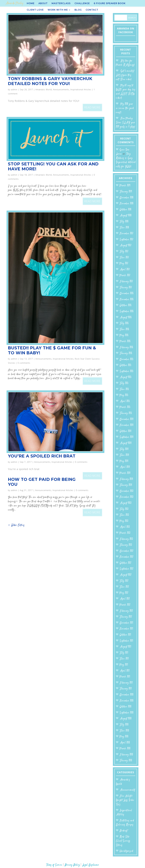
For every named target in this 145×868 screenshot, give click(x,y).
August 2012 (126, 575)
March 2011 (125, 677)
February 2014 (126, 479)
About (43, 4)
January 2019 (126, 192)
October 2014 (126, 431)
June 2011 (124, 659)
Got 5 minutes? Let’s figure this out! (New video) (125, 75)
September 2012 (126, 569)
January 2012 (126, 617)
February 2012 (126, 611)
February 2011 (126, 683)
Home (31, 4)
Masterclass (61, 4)
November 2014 (127, 425)
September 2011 (126, 641)
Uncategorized (126, 851)
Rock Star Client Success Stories (123, 841)
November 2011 (126, 629)
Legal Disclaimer (91, 865)
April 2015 (125, 401)
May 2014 (124, 461)
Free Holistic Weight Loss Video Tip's (125, 800)
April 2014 (125, 467)
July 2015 (124, 383)
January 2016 (126, 353)
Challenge (82, 4)
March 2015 (125, 407)
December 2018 (126, 198)
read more (92, 107)
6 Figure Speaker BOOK (110, 4)
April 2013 (125, 527)
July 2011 (124, 653)
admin (14, 90)
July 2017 (124, 252)
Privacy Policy (72, 865)
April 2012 (125, 599)
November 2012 (126, 557)
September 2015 (126, 371)
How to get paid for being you (42, 482)
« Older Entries (16, 525)
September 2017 (126, 240)
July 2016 (124, 323)
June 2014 (124, 455)
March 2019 (125, 186)
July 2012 (124, 581)
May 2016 (124, 335)
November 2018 (126, 204)
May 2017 (124, 264)
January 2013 (126, 545)
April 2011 (125, 671)
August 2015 (126, 377)
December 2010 (127, 695)
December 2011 (126, 623)
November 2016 (127, 300)
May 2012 (124, 593)
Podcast (124, 831)
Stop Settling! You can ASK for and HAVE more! (53, 166)
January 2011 (126, 689)
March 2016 (125, 341)
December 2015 (126, 359)
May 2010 (124, 737)
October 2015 (125, 365)
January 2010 (126, 761)
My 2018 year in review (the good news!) (125, 108)
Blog (78, 10)
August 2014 (126, 443)
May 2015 (124, 395)
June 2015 (124, 389)
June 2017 (124, 258)
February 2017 (126, 282)
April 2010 (125, 743)
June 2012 (124, 587)
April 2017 (125, 270)
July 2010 (124, 725)
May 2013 (124, 521)
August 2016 (126, 318)
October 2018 (125, 210)
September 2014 (127, 437)
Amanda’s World (44, 90)
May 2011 (124, 665)
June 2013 (124, 515)
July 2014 (124, 449)
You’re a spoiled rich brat (42, 456)
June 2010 (124, 731)
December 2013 (126, 491)
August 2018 (126, 216)
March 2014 (125, 473)
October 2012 (125, 563)
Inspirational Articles (81, 90)
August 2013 (126, 503)
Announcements (61, 90)
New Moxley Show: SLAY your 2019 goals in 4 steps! (126, 123)
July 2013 (124, 509)
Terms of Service (54, 865)
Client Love (35, 10)
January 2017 (126, 288)
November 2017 (126, 234)
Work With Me (58, 10)
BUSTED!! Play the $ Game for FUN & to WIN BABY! (52, 350)
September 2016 (127, 312)
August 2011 (125, 647)
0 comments (24, 363)
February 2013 (126, 539)
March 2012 (125, 605)
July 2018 (124, 222)
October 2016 (126, 305)
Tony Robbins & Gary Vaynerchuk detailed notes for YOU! (50, 81)
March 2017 (125, 276)
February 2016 (126, 348)
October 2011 (125, 635)
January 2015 (126, 413)
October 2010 (126, 707)
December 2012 (126, 551)
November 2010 (127, 701)
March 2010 (125, 749)
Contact (92, 10)
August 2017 (126, 246)
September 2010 (127, 713)
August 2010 (126, 719)
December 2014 (127, 419)
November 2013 (126, 497)
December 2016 (127, 294)
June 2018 (124, 228)
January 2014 (126, 485)
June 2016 (124, 330)
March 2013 (125, 533)
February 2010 (126, 755)
